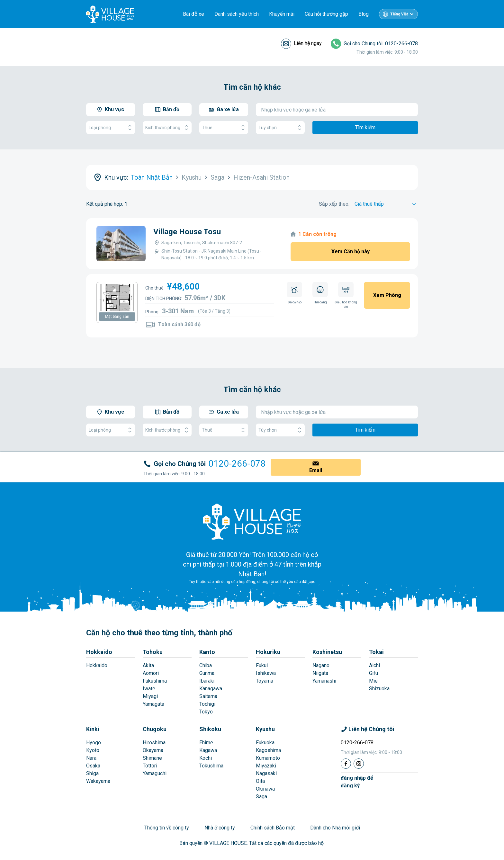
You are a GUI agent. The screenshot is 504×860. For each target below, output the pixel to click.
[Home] (252, 521)
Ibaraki (207, 681)
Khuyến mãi (282, 14)
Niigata (320, 673)
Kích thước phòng (167, 128)
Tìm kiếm (365, 127)
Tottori (150, 766)
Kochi (206, 758)
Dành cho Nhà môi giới (335, 828)
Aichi (374, 665)
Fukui (262, 665)
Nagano (321, 665)
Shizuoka (379, 689)
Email (316, 470)
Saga (261, 797)
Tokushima (211, 766)
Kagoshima (268, 750)
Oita (260, 781)
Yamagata (153, 704)
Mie (373, 681)
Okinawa (265, 789)
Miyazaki (266, 766)
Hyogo (94, 743)
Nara (91, 758)
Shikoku (210, 729)
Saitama (208, 696)
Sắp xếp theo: (334, 204)
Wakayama (98, 781)
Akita (148, 665)
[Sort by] (386, 204)
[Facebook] (346, 764)
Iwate (149, 689)
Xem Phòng (387, 295)
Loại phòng (111, 128)
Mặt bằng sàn (117, 317)
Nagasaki (266, 773)
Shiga (92, 773)
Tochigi (207, 704)
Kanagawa (211, 689)
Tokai (376, 652)
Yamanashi (324, 681)
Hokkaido (99, 652)
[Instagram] (359, 764)
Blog (364, 14)
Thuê (224, 128)
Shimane (152, 758)
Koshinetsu (327, 652)
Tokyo (206, 712)
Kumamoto (268, 758)
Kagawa (208, 750)
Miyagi (150, 696)
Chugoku (155, 729)
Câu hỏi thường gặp (326, 14)
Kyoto (93, 750)
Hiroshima (154, 743)
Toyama (265, 681)
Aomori (151, 673)
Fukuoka (265, 743)
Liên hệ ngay (308, 43)
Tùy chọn (280, 128)
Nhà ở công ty (220, 828)
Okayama (153, 750)
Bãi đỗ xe (194, 14)
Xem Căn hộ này (351, 251)
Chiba (206, 665)
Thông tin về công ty (167, 828)
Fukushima (155, 681)
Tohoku (153, 652)
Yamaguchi (155, 773)
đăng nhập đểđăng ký (357, 782)
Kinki (93, 729)
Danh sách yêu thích (237, 14)
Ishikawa (266, 673)
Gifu (373, 673)
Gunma (207, 673)
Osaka (93, 766)
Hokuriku (268, 652)
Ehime (206, 743)
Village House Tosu (187, 232)
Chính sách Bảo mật (273, 828)
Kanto (207, 652)
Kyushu (265, 729)
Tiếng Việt (399, 14)
